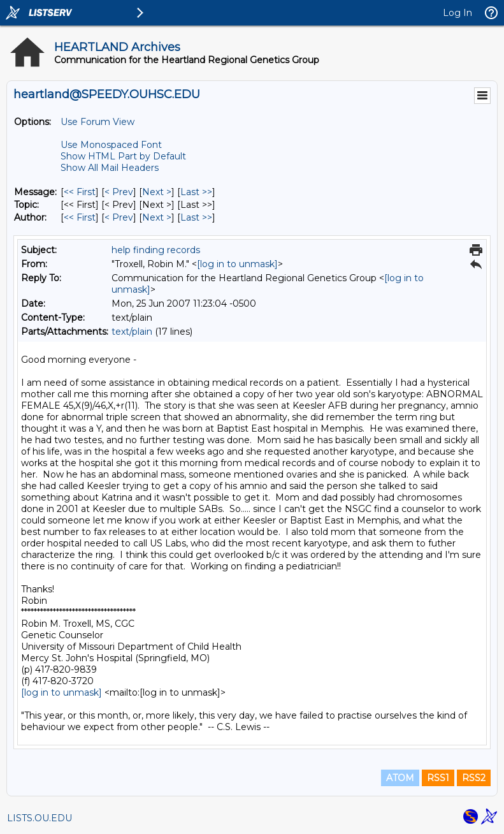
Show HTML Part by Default (123, 156)
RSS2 (474, 778)
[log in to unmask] (237, 264)
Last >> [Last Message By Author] (196, 217)
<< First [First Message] (80, 192)
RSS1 (438, 778)
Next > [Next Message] (157, 192)
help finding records (156, 250)
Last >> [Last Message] (196, 192)
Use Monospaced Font (111, 145)
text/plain (132, 332)
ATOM (400, 778)
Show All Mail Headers (110, 168)
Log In (457, 13)
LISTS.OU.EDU (40, 818)
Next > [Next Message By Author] (157, 217)
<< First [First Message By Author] (80, 217)
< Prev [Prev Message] (119, 192)
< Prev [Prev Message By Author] (119, 217)
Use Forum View (97, 122)
